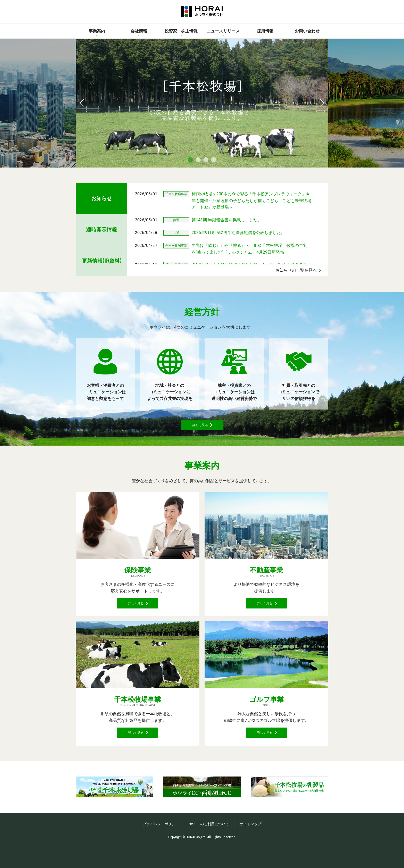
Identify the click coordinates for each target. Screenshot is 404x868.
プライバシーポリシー (161, 847)
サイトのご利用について (209, 847)
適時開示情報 (102, 230)
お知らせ (102, 198)
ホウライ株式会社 (202, 12)
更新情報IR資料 (102, 261)
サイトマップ (250, 847)
